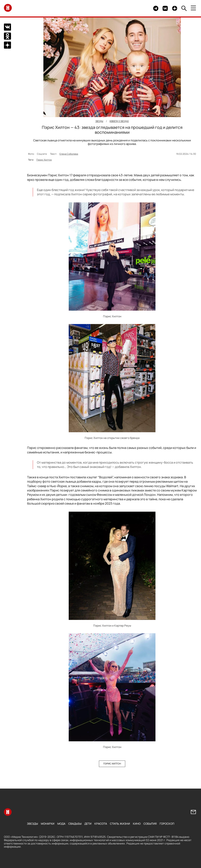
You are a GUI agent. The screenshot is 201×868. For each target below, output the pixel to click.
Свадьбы (75, 824)
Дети (88, 824)
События (150, 824)
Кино (137, 824)
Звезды (32, 824)
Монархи (48, 824)
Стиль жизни (120, 824)
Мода (61, 824)
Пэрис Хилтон (44, 160)
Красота (101, 824)
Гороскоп (167, 824)
